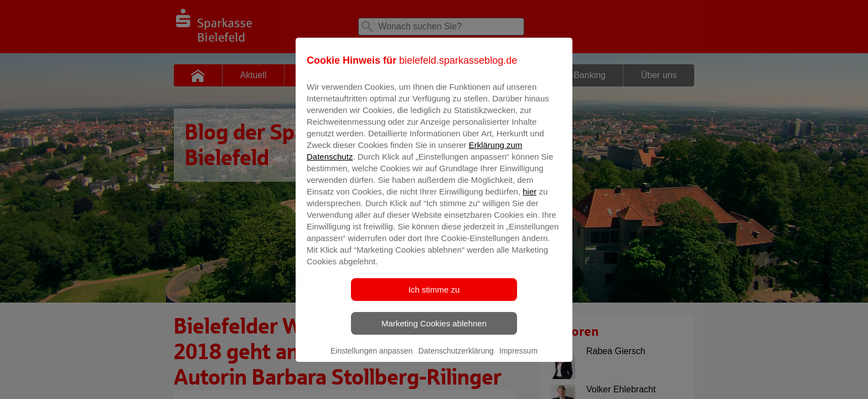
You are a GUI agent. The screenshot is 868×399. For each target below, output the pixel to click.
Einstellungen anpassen (372, 359)
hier (529, 199)
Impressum (518, 359)
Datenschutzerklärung (456, 359)
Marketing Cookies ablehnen (434, 331)
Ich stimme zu (434, 297)
